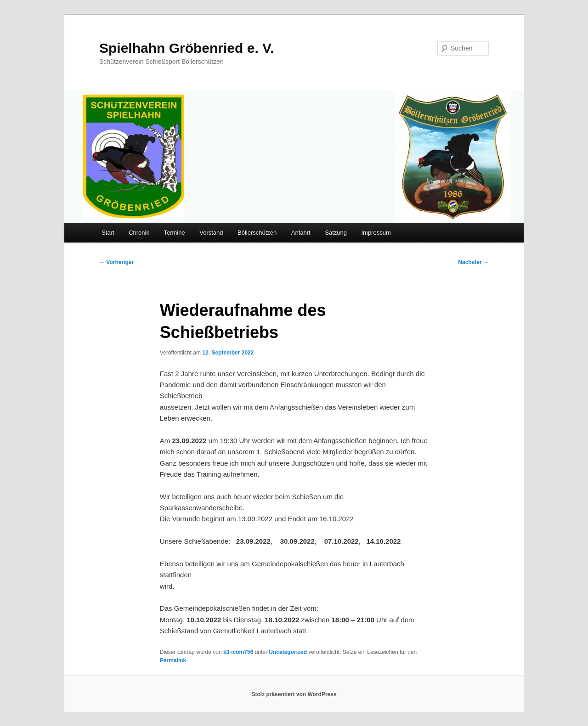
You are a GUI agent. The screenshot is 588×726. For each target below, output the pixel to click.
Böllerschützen (257, 233)
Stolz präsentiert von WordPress (294, 694)
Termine (174, 233)
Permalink (173, 660)
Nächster (473, 262)
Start (108, 233)
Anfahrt (301, 233)
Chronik (139, 233)
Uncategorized (288, 652)
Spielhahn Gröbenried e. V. (187, 48)
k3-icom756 (238, 652)
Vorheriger (116, 262)
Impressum (376, 233)
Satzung (336, 233)
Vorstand (211, 233)
